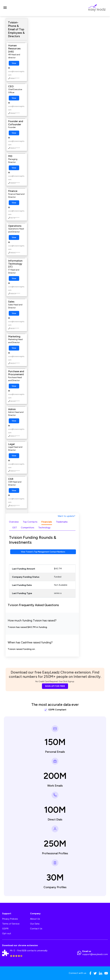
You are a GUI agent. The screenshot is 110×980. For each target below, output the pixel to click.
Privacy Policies (10, 919)
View (14, 63)
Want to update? (66, 516)
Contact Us (36, 929)
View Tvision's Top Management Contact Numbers (43, 552)
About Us (35, 919)
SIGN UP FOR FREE (55, 686)
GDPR (5, 929)
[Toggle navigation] (5, 8)
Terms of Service (11, 924)
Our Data (35, 924)
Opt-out (7, 933)
